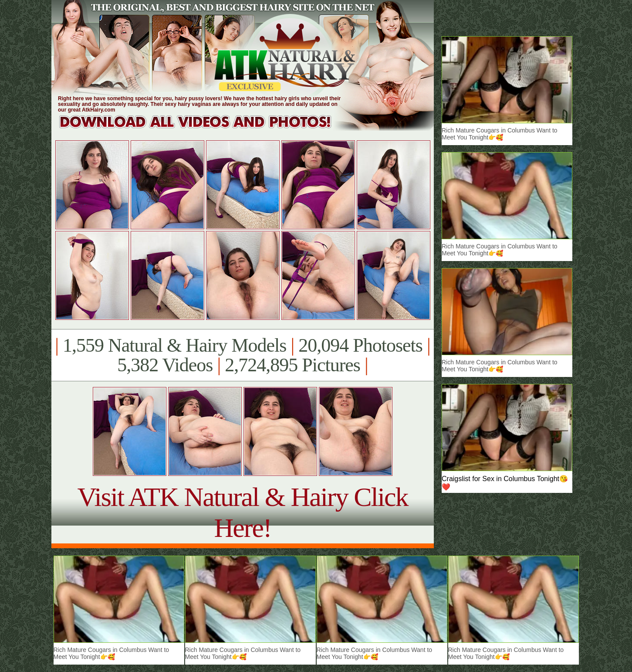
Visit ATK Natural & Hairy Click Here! (242, 512)
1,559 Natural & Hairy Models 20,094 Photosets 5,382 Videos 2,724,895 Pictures (242, 355)
